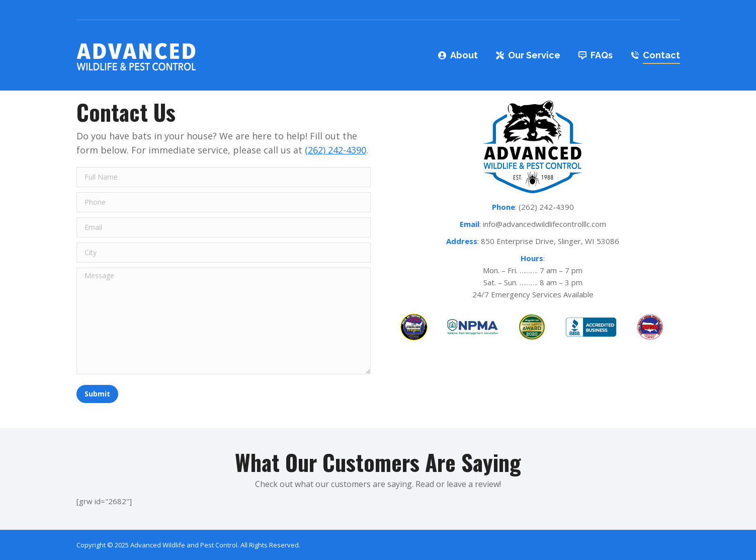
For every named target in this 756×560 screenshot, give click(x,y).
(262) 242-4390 (335, 150)
